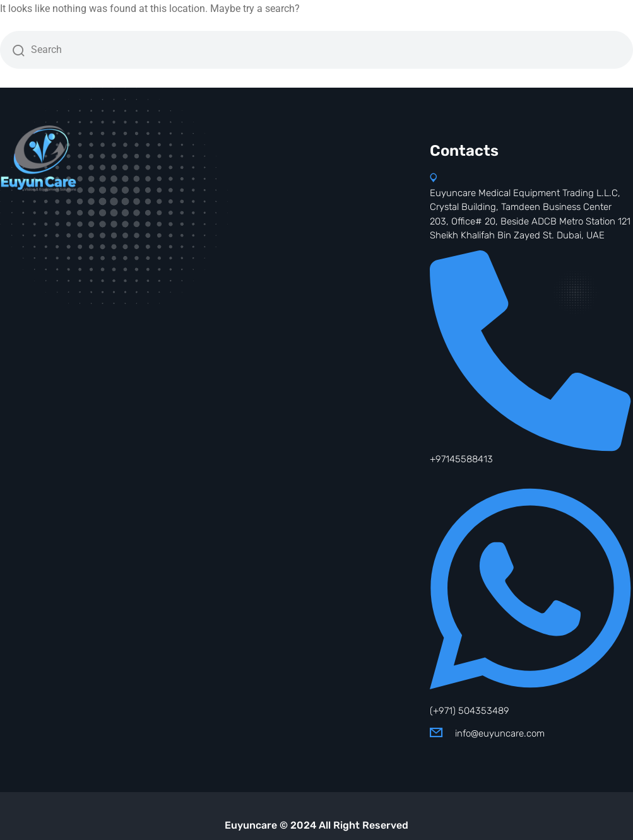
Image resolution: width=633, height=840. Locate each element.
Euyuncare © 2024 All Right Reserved (316, 825)
